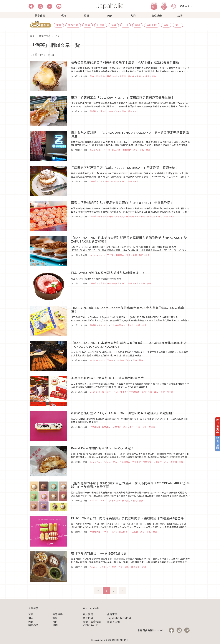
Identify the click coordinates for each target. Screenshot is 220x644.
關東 (88, 25)
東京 (59, 25)
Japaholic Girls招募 (119, 618)
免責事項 (112, 614)
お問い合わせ (91, 625)
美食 (110, 15)
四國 (137, 25)
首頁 (32, 36)
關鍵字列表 (45, 36)
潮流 (63, 15)
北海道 (101, 25)
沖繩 (114, 25)
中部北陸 (152, 25)
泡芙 (58, 36)
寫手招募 (88, 618)
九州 (126, 25)
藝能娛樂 (157, 15)
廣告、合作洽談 (92, 621)
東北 (178, 25)
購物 (180, 15)
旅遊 (87, 15)
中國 (166, 25)
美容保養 (40, 15)
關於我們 (88, 614)
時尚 (133, 15)
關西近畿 (73, 25)
